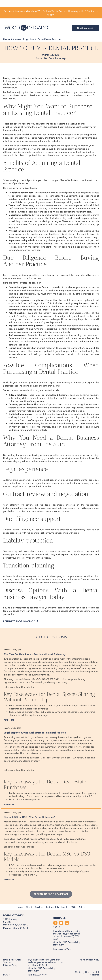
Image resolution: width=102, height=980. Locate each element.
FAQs (73, 907)
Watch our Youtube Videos (61, 923)
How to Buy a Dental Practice (45, 39)
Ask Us (82, 907)
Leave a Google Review (67, 923)
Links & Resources (12, 960)
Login (7, 975)
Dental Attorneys (12, 39)
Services (39, 907)
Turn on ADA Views (63, 949)
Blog (25, 39)
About (29, 907)
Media (65, 907)
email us (49, 962)
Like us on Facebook (55, 923)
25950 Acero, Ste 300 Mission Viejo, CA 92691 (15, 922)
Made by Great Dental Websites (87, 973)
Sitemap (8, 962)
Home (20, 907)
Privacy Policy (10, 965)
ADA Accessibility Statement (67, 943)
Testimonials (52, 907)
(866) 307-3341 (85, 28)
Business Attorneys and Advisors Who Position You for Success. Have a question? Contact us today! (51, 13)
